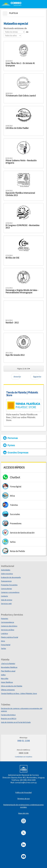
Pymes (11, 445)
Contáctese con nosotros (23, 757)
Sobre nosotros (7, 574)
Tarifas (4, 648)
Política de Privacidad (23, 792)
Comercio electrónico (9, 626)
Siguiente (36, 377)
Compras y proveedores (10, 592)
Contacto (4, 596)
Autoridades (6, 570)
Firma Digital (6, 645)
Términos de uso (23, 799)
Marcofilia (5, 678)
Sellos (3, 675)
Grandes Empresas (18, 453)
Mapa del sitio (23, 813)
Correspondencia (8, 622)
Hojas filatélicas (7, 682)
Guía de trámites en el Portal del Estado (16, 722)
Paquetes (5, 618)
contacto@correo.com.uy (26, 782)
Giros (3, 641)
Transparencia (6, 581)
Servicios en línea (8, 630)
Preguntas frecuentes (9, 585)
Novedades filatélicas (9, 667)
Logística (4, 633)
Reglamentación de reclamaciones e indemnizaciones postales (24, 806)
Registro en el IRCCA (9, 718)
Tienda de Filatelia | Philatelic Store (22, 394)
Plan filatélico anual (8, 671)
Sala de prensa (7, 600)
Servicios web (6, 604)
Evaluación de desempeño (11, 577)
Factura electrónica (8, 715)
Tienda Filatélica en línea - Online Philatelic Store (19, 693)
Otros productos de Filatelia (12, 686)
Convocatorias (6, 589)
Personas (13, 438)
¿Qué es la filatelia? (8, 664)
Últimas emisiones (8, 690)
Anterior (17, 377)
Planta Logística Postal (10, 637)
